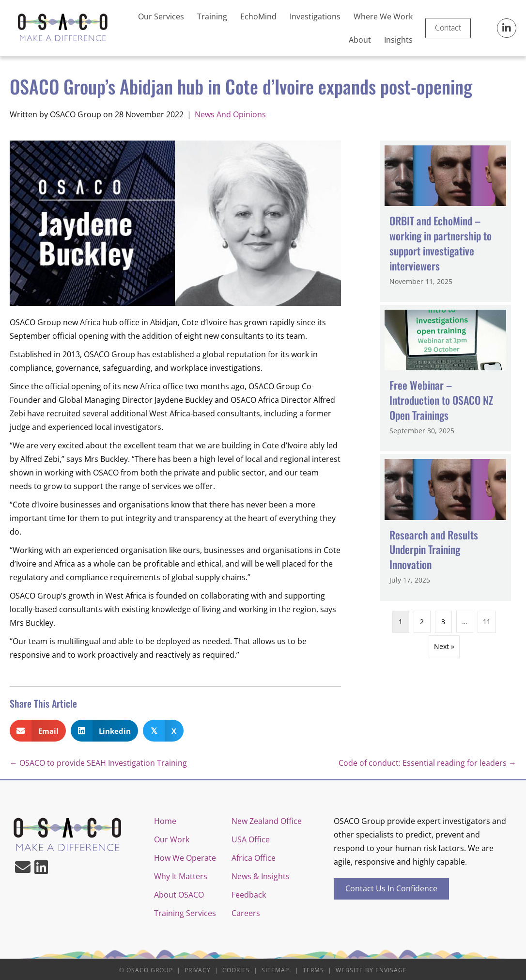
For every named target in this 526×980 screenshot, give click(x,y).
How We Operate (185, 858)
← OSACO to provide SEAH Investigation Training (98, 763)
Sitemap (275, 970)
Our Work (172, 839)
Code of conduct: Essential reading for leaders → (427, 763)
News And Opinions (230, 114)
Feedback (249, 895)
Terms (313, 970)
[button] (507, 28)
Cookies (236, 970)
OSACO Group (150, 970)
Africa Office (254, 858)
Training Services (185, 913)
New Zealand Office (267, 821)
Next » (444, 646)
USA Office (251, 839)
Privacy (198, 970)
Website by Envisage (371, 970)
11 (487, 622)
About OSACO (179, 895)
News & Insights (261, 876)
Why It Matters (181, 876)
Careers (246, 913)
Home (165, 821)
